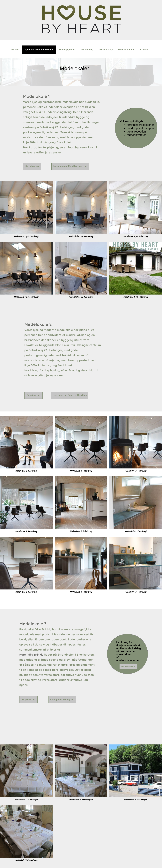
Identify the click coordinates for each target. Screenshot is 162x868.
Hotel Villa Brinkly (31, 655)
